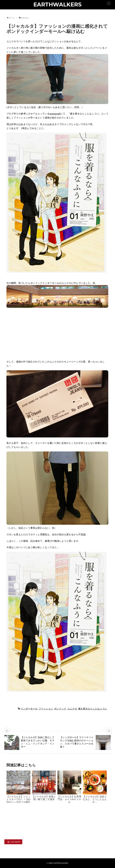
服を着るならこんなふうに (93, 709)
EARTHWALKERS (57, 4)
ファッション (46, 709)
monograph (55, 114)
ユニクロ (72, 709)
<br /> (36, 334)
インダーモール (29, 709)
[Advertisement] (57, 817)
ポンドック (60, 709)
